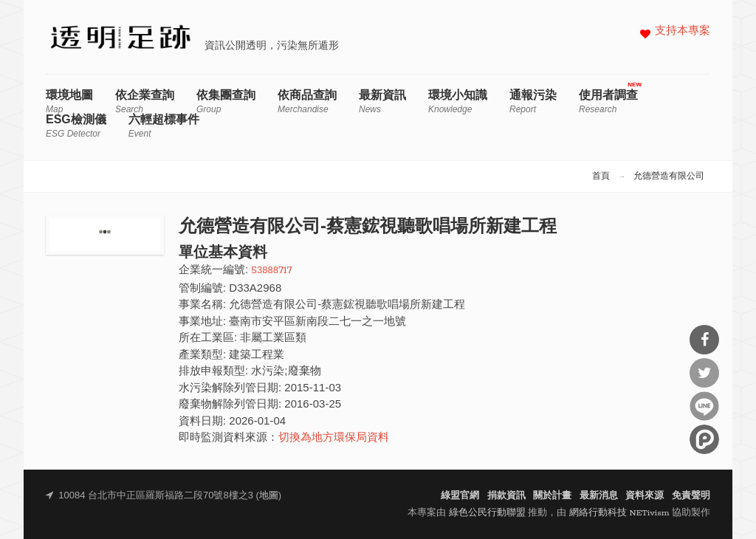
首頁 (601, 176)
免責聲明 (691, 496)
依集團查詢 (226, 102)
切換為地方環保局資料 (334, 438)
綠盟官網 (460, 496)
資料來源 (645, 496)
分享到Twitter (704, 373)
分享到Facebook (704, 340)
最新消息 (599, 496)
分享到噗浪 (704, 439)
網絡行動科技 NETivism (619, 513)
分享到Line (704, 406)
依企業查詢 (145, 102)
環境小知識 (458, 102)
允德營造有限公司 (669, 176)
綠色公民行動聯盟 (487, 513)
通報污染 (533, 102)
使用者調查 (608, 102)
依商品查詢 (307, 102)
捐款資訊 (506, 496)
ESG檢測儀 (76, 126)
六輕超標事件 (164, 126)
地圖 (269, 496)
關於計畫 (552, 496)
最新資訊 (382, 102)
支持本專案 (683, 31)
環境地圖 (69, 102)
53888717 (271, 271)
